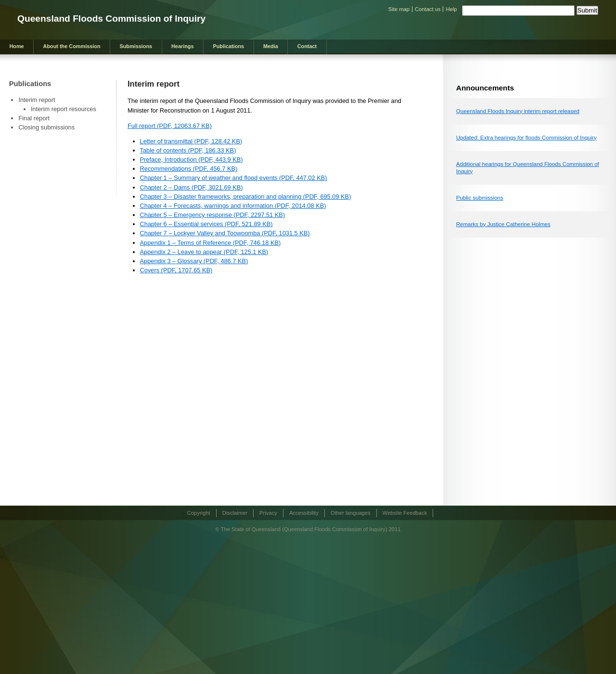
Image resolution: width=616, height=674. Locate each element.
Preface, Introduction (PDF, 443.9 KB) (192, 159)
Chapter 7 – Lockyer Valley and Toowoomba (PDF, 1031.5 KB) (225, 233)
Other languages (351, 513)
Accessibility (304, 513)
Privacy (268, 513)
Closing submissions (46, 127)
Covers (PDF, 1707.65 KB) (176, 270)
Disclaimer (235, 513)
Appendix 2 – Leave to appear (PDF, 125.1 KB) (204, 252)
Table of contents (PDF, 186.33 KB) (188, 150)
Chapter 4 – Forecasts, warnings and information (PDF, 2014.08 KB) (233, 206)
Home (16, 46)
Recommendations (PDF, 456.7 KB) (189, 169)
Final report (34, 118)
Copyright (199, 513)
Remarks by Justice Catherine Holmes (503, 224)
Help (451, 9)
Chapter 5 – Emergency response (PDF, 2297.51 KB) (213, 215)
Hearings (183, 46)
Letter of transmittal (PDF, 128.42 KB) (191, 141)
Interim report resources (64, 109)
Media (271, 46)
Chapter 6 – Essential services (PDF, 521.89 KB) (206, 224)
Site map (399, 9)
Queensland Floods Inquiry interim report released (518, 111)
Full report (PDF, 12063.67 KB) (170, 126)
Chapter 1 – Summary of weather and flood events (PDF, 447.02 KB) (234, 178)
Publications (228, 46)
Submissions (136, 46)
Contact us (428, 9)
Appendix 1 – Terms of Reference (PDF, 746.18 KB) (211, 243)
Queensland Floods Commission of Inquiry (111, 19)
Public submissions (480, 198)
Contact (307, 46)
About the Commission (72, 46)
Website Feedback (405, 513)
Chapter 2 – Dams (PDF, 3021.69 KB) (192, 187)
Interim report (37, 100)
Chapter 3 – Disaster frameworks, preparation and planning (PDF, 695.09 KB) (246, 197)
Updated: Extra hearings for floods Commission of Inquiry (526, 138)
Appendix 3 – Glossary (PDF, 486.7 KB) (194, 261)
